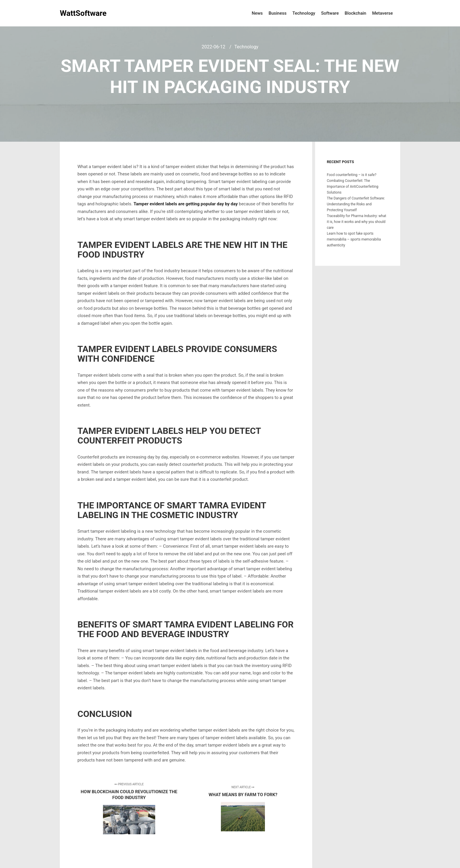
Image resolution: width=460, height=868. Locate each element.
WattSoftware (83, 13)
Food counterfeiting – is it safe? (352, 175)
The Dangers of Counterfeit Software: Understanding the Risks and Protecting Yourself (356, 204)
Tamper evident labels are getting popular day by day (186, 204)
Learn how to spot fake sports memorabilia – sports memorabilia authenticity (354, 239)
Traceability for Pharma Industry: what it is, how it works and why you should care (356, 222)
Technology (246, 47)
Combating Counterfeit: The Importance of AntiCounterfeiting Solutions (353, 187)
